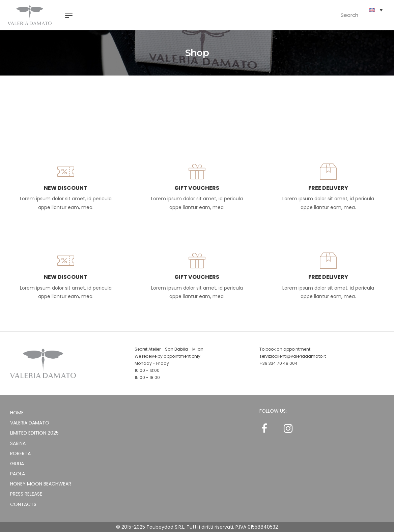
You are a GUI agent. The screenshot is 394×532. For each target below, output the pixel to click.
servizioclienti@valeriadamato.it (293, 356)
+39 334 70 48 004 (278, 363)
